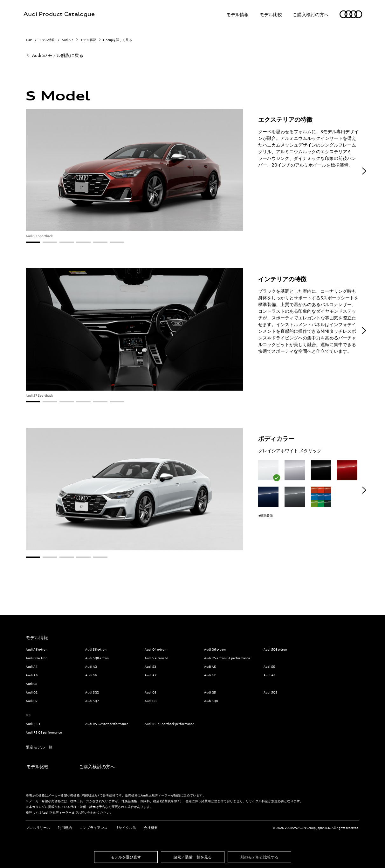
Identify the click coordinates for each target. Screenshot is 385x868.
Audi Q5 (210, 692)
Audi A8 (269, 675)
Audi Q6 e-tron (215, 649)
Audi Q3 (151, 692)
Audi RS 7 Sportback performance (169, 724)
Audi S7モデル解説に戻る (58, 55)
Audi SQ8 (211, 701)
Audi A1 (32, 666)
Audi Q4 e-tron (155, 649)
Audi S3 (150, 666)
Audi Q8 (151, 701)
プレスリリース (38, 827)
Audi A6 (32, 675)
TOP (29, 40)
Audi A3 (91, 666)
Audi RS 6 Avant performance (107, 724)
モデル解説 (88, 40)
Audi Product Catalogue (59, 14)
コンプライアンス (93, 827)
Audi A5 (210, 666)
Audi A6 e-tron (37, 649)
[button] (364, 171)
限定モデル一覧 (39, 747)
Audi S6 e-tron (96, 649)
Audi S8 (31, 684)
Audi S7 (67, 40)
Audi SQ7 (92, 701)
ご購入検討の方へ (311, 14)
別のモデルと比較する (259, 857)
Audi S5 (269, 666)
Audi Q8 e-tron (37, 658)
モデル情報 (237, 14)
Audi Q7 (32, 701)
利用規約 (65, 827)
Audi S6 (91, 675)
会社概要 (151, 827)
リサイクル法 (126, 827)
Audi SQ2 (92, 692)
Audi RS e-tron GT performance (227, 658)
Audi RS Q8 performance (44, 732)
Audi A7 (151, 675)
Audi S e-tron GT (157, 658)
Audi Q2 (32, 692)
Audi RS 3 (33, 724)
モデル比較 (271, 14)
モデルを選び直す (126, 857)
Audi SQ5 (270, 692)
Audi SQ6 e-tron (275, 649)
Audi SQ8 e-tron (97, 658)
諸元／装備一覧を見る (193, 857)
